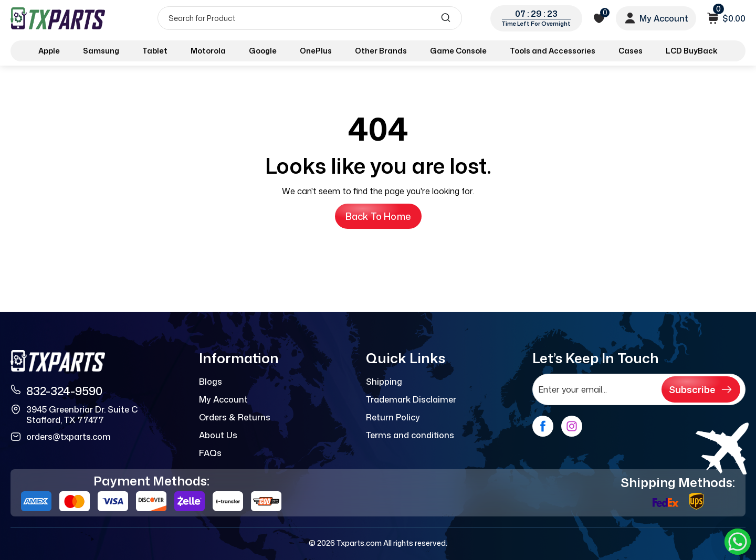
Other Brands (381, 51)
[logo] (59, 18)
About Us (218, 435)
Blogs (211, 382)
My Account (223, 399)
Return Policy (393, 417)
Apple (49, 51)
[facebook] (543, 426)
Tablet (155, 51)
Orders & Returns (235, 417)
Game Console (458, 51)
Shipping (384, 382)
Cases (631, 51)
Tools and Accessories (553, 51)
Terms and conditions (410, 435)
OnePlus (316, 51)
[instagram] (572, 426)
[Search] (310, 18)
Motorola (208, 51)
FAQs (210, 453)
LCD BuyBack (692, 51)
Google (263, 51)
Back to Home (378, 216)
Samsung (101, 51)
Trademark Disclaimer (411, 399)
